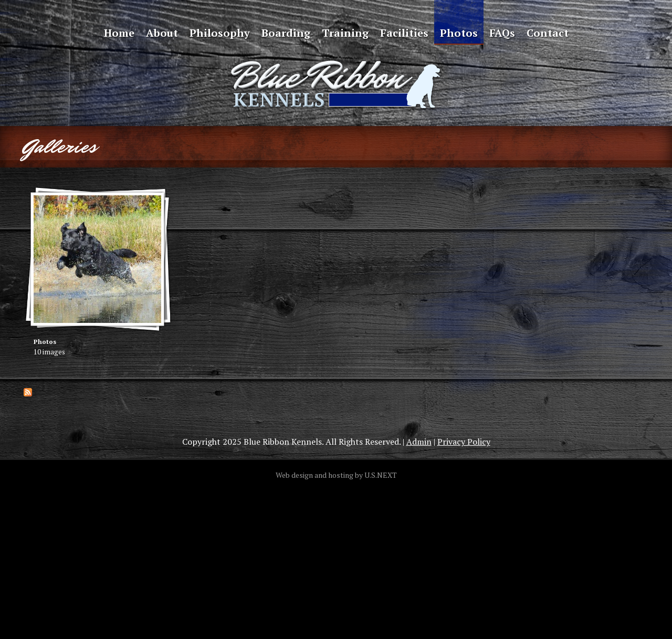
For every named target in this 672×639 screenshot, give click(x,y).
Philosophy (220, 33)
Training (345, 33)
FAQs (502, 33)
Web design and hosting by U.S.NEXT (336, 475)
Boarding (286, 33)
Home (119, 33)
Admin (419, 442)
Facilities (404, 33)
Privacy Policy (464, 442)
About (162, 33)
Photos (459, 33)
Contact (548, 33)
